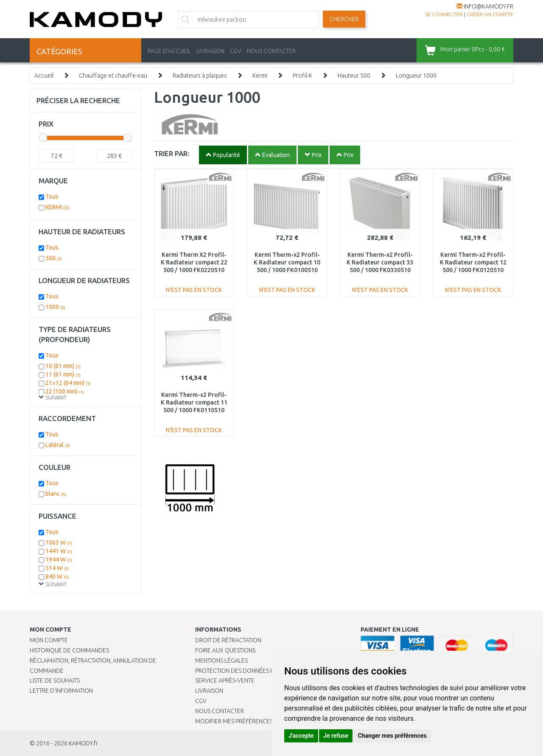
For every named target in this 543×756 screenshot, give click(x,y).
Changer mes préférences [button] (392, 736)
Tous (52, 197)
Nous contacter (220, 711)
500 (54, 258)
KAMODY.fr (83, 743)
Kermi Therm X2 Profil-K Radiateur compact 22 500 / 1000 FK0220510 (194, 262)
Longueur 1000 (416, 76)
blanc (56, 494)
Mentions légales (221, 660)
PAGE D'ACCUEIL (169, 51)
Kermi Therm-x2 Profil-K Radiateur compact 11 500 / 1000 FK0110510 (194, 402)
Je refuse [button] (336, 736)
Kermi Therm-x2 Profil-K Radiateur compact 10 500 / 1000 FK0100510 (287, 262)
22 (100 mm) (65, 391)
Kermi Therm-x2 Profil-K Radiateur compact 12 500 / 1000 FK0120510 (473, 262)
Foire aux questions (225, 650)
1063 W (59, 542)
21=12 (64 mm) (68, 383)
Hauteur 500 (354, 76)
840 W (57, 576)
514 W (57, 568)
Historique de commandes (69, 650)
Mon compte (49, 640)
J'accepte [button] (301, 736)
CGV (236, 51)
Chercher (344, 19)
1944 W (59, 559)
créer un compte (490, 14)
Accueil (44, 76)
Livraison (209, 691)
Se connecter (444, 14)
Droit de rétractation (228, 640)
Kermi (260, 76)
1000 (55, 307)
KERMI (57, 207)
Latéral (58, 445)
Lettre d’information (61, 691)
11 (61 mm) (63, 374)
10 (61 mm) (63, 366)
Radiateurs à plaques (200, 76)
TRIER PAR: (172, 153)
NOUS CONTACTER (271, 51)
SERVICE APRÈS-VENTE (225, 680)
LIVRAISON (210, 51)
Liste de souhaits (55, 680)
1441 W (59, 551)
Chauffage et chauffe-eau (113, 76)
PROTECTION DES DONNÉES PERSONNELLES (253, 671)
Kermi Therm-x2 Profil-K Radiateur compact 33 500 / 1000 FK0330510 (380, 262)
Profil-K (302, 76)
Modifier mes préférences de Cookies (251, 721)
